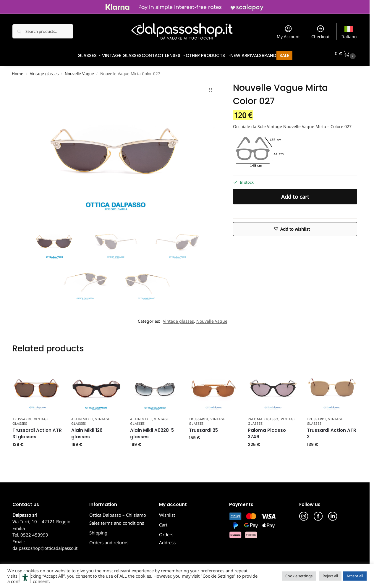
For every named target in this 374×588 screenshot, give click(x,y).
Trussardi (22, 416)
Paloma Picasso (263, 416)
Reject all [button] (330, 576)
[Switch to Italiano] (349, 31)
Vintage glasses (44, 71)
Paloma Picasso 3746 (267, 430)
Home (18, 71)
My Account (288, 32)
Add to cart (295, 193)
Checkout (320, 32)
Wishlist (167, 512)
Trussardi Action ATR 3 (332, 430)
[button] (346, 54)
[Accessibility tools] (25, 578)
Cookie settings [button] (299, 576)
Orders (166, 531)
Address (167, 539)
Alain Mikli (82, 416)
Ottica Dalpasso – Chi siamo (118, 512)
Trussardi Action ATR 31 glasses (37, 430)
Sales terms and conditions (117, 520)
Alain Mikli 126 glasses (87, 430)
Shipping (98, 530)
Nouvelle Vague (79, 71)
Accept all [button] (355, 576)
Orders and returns (109, 539)
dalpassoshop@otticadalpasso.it (45, 545)
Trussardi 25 (203, 427)
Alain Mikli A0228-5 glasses (152, 430)
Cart (163, 521)
